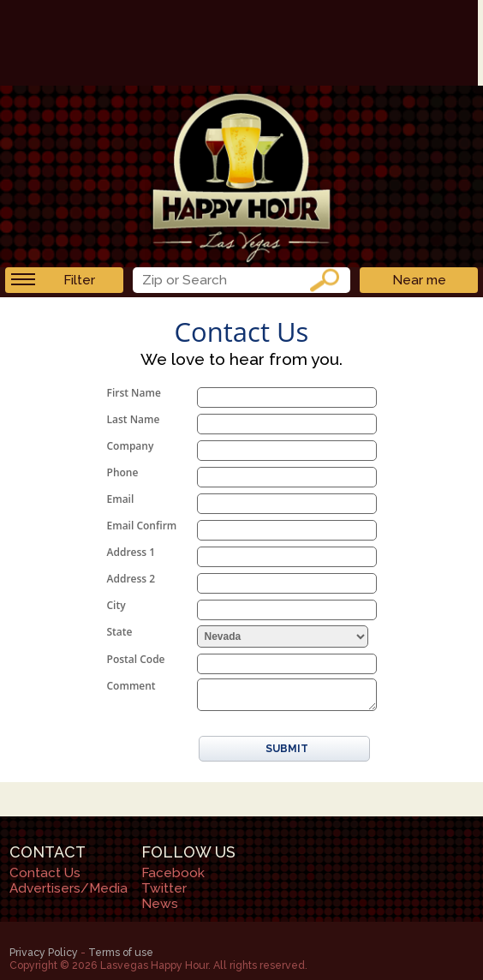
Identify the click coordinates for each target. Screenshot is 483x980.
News (160, 904)
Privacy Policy (44, 952)
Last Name (134, 419)
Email (121, 499)
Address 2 (131, 579)
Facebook (173, 873)
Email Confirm (142, 526)
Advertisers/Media (69, 888)
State (120, 632)
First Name (134, 393)
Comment (131, 686)
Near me (419, 280)
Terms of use (121, 952)
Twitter (164, 888)
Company (131, 446)
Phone (123, 472)
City (116, 605)
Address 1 (131, 552)
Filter (53, 280)
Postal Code (136, 659)
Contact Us (45, 873)
